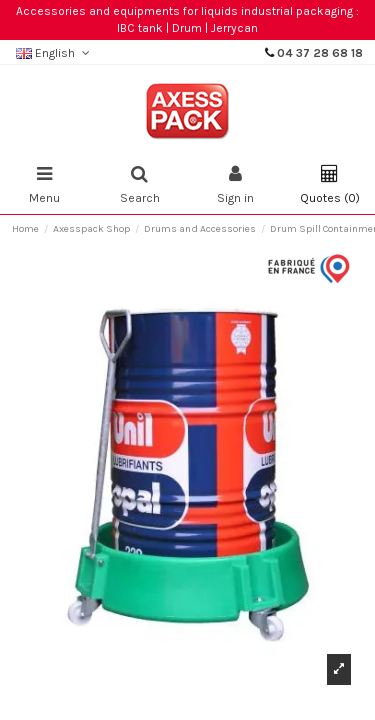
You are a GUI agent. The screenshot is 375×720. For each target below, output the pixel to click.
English (54, 53)
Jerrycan (234, 28)
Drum (187, 28)
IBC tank (140, 28)
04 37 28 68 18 (320, 53)
